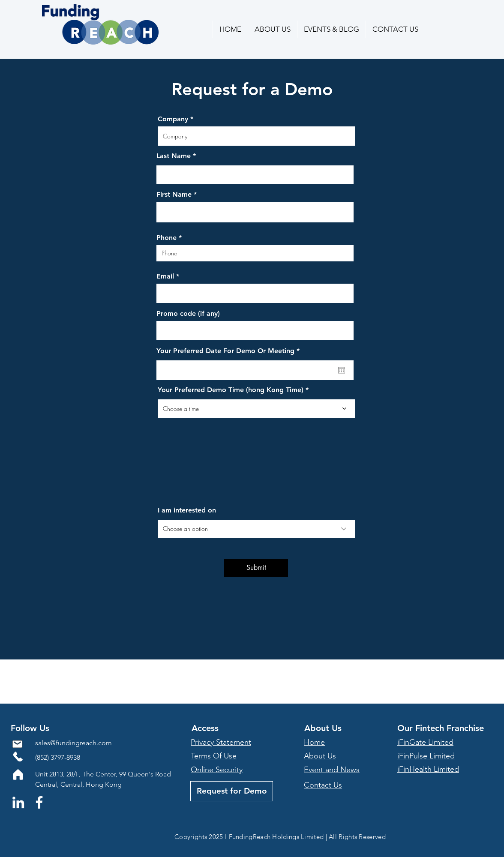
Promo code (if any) (188, 314)
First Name (174, 195)
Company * (175, 119)
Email (165, 276)
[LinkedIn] (18, 802)
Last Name (174, 156)
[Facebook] (39, 802)
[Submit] (256, 568)
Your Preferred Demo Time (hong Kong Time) (231, 390)
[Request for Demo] (232, 791)
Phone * (169, 238)
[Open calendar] (342, 370)
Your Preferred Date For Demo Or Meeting (230, 351)
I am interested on (187, 510)
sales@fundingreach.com (73, 743)
